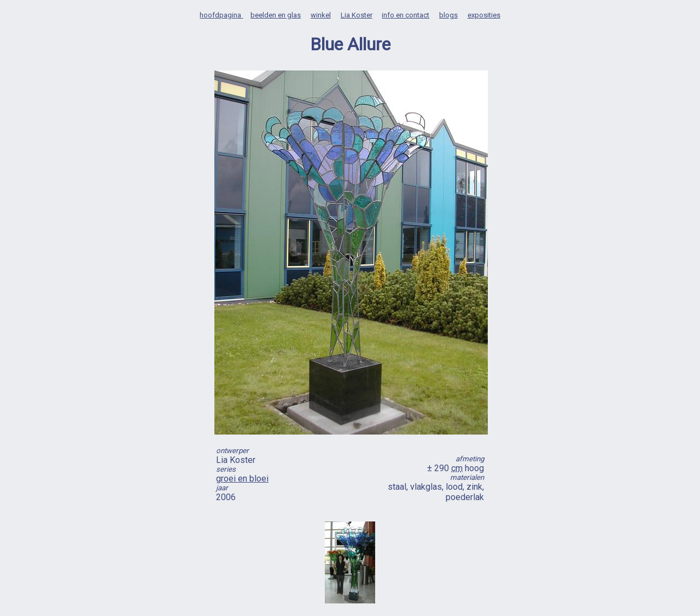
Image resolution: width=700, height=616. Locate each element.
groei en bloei (242, 479)
